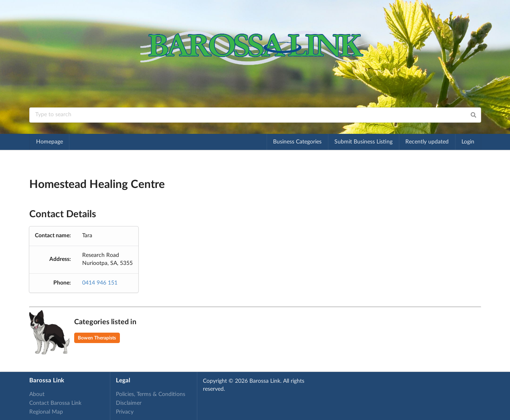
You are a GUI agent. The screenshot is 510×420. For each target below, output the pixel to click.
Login (468, 142)
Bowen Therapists (97, 338)
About (37, 394)
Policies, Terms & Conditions (151, 394)
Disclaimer (129, 403)
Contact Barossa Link (55, 403)
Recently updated (427, 142)
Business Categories (297, 142)
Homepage (50, 142)
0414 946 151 (100, 283)
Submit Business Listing (363, 142)
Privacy (125, 412)
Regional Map (46, 412)
